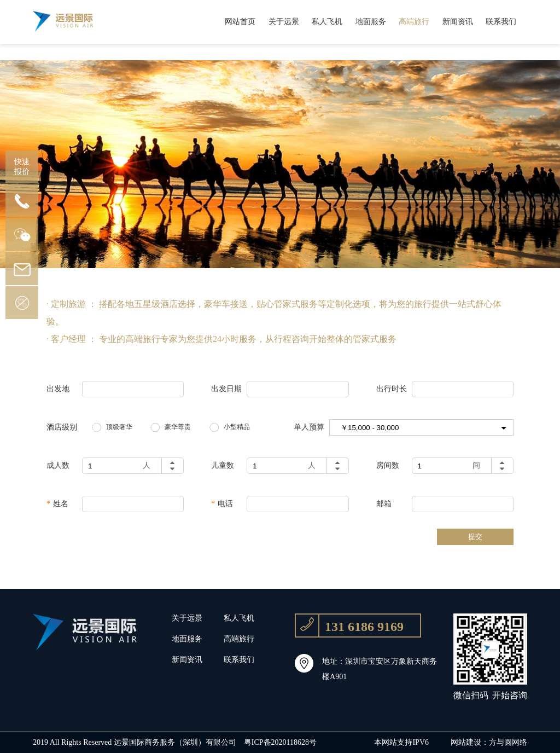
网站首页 (240, 22)
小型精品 (237, 427)
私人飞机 (327, 22)
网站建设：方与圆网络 (489, 742)
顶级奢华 (119, 427)
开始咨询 (510, 695)
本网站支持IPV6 (401, 742)
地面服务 (371, 22)
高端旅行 (414, 22)
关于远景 (284, 22)
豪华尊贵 (178, 427)
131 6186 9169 (350, 625)
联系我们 (501, 22)
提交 (475, 537)
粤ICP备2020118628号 (280, 742)
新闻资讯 (458, 22)
